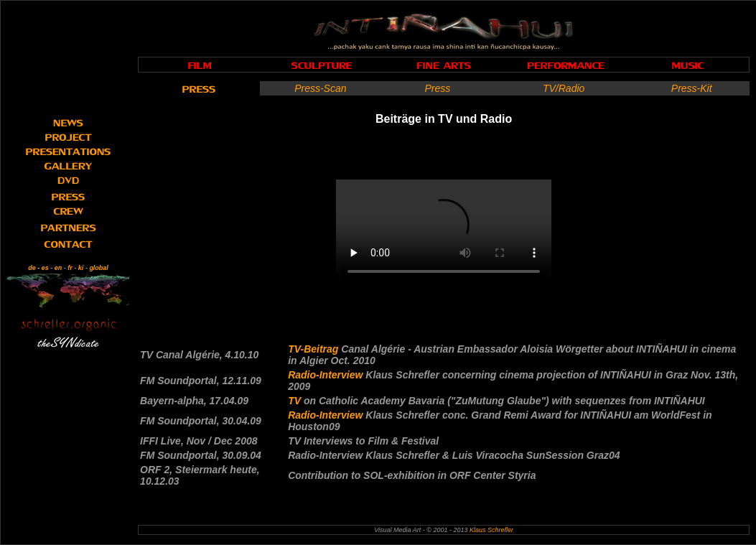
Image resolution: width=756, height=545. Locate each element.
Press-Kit (692, 88)
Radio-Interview (327, 375)
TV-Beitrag (314, 349)
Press (437, 88)
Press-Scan (320, 88)
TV (296, 401)
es (45, 268)
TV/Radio (564, 88)
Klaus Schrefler (491, 530)
